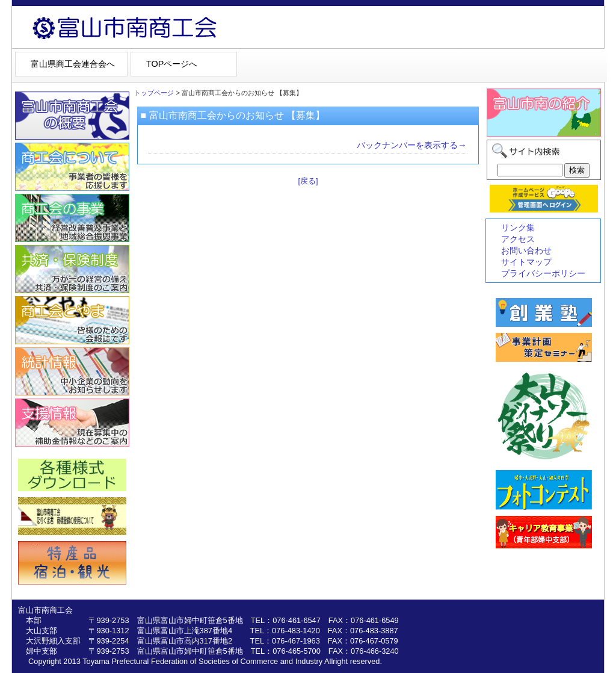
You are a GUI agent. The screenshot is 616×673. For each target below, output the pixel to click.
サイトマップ (526, 262)
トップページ (154, 93)
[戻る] (308, 181)
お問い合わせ (526, 250)
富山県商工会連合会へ (73, 64)
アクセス (518, 239)
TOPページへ (172, 64)
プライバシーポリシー (543, 273)
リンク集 (518, 228)
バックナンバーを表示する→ (411, 145)
